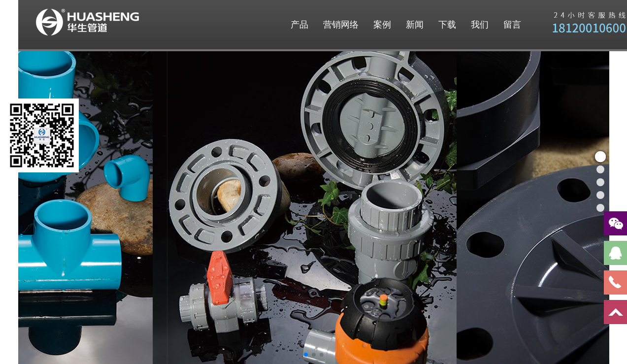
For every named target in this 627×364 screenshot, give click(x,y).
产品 (299, 25)
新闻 (415, 25)
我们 (480, 25)
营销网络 (341, 25)
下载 (447, 25)
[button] (306, 355)
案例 (382, 25)
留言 (512, 25)
